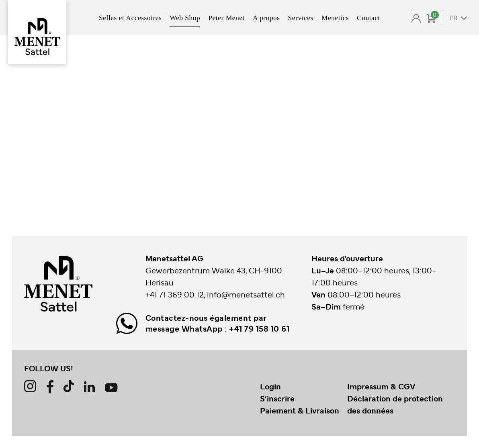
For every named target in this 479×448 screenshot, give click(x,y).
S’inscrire (277, 398)
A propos (266, 18)
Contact (368, 18)
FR (454, 18)
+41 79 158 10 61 (259, 328)
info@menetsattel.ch (246, 294)
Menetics (335, 18)
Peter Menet (226, 18)
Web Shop (185, 18)
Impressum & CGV (381, 386)
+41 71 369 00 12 (175, 294)
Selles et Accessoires (130, 18)
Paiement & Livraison (300, 410)
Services (301, 18)
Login (270, 386)
